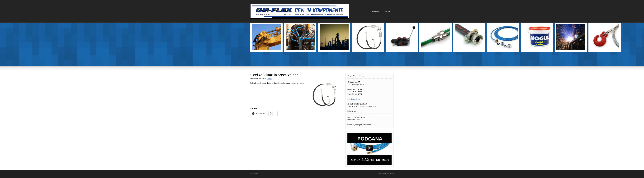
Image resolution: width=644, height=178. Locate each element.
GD (392, 173)
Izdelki (388, 11)
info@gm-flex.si (354, 99)
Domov (376, 11)
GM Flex (300, 11)
